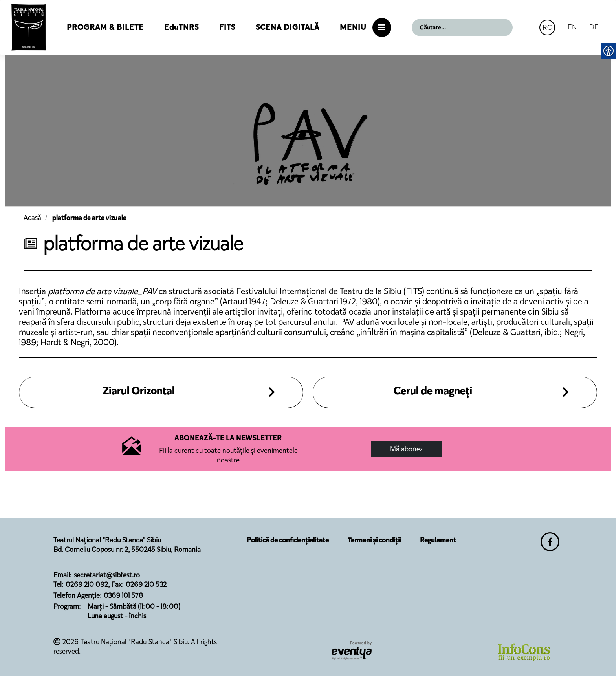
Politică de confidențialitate (288, 540)
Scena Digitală (288, 27)
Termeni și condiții (374, 540)
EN (572, 27)
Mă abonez (406, 449)
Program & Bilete (105, 27)
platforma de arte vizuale (89, 218)
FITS (227, 27)
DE (594, 27)
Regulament (438, 540)
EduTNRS (181, 27)
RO (547, 27)
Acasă (32, 218)
